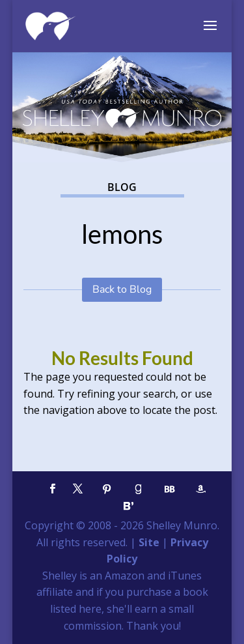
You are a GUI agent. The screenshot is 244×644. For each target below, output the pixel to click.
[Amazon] (201, 489)
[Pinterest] (107, 489)
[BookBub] (170, 489)
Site (149, 542)
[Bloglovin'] (129, 506)
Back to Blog (122, 289)
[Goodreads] (139, 489)
